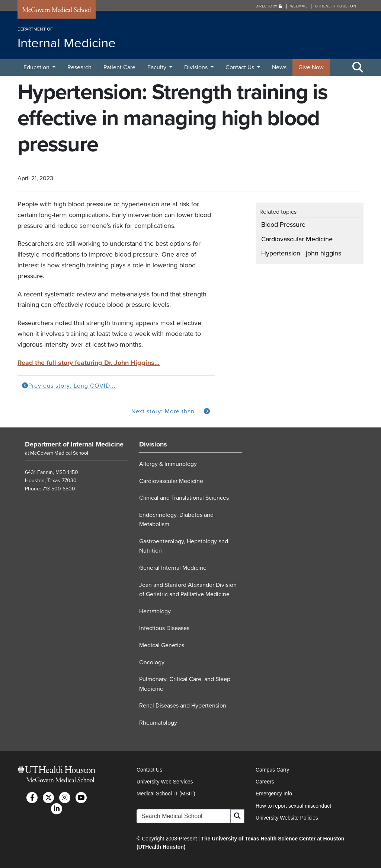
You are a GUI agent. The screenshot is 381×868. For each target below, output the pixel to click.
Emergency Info (274, 794)
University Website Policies (287, 818)
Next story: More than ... (171, 411)
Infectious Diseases (164, 628)
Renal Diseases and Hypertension (183, 706)
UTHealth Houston (336, 6)
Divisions (197, 67)
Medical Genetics (162, 645)
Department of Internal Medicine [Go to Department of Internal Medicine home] (74, 444)
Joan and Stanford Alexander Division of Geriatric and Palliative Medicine (188, 590)
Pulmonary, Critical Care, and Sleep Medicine (185, 684)
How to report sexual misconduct (293, 806)
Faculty (158, 67)
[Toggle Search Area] (358, 68)
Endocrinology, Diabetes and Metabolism (176, 520)
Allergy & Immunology (168, 464)
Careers (265, 782)
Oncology (152, 662)
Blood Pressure (283, 225)
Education (37, 67)
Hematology (155, 611)
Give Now (311, 67)
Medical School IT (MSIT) (166, 794)
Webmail (299, 6)
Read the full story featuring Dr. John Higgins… (89, 363)
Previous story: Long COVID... (69, 386)
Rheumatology (158, 723)
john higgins (324, 253)
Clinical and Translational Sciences (184, 498)
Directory (269, 6)
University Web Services (165, 782)
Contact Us (241, 67)
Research (79, 67)
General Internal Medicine (173, 568)
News (279, 67)
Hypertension (281, 253)
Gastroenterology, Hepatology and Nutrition (184, 546)
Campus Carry (272, 770)
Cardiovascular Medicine (297, 239)
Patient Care (119, 67)
